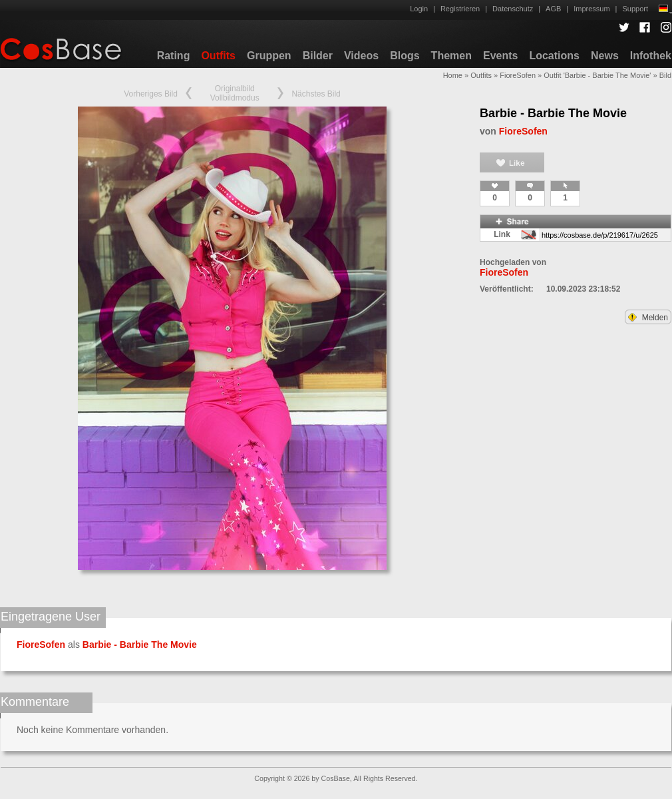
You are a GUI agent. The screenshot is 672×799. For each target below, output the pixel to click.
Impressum (591, 9)
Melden (648, 318)
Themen (451, 56)
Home (453, 75)
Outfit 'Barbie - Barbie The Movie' (597, 75)
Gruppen (269, 56)
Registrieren (460, 9)
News (605, 56)
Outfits (218, 56)
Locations (554, 56)
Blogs (405, 56)
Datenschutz (513, 9)
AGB (553, 9)
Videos (361, 56)
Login (419, 9)
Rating (174, 56)
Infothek (651, 56)
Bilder (318, 56)
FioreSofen (518, 75)
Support (635, 9)
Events (500, 56)
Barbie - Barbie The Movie (553, 113)
